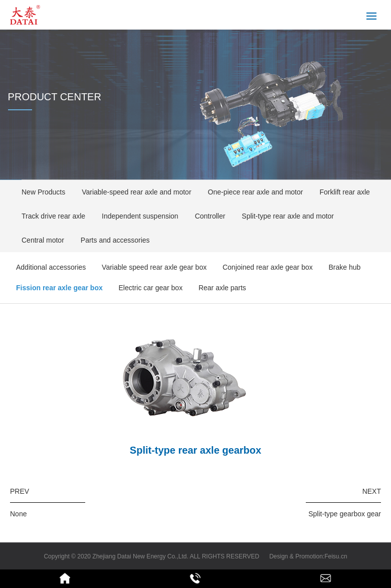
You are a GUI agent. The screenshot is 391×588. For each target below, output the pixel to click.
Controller (207, 216)
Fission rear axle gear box (59, 288)
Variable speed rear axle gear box (154, 267)
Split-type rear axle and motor (284, 216)
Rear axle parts (222, 288)
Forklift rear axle (341, 192)
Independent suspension (137, 216)
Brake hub (345, 267)
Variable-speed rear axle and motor (133, 192)
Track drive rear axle (50, 216)
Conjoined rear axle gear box (268, 267)
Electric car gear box (151, 288)
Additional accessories (51, 267)
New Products (40, 192)
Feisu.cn (336, 556)
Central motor (40, 240)
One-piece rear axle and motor (252, 192)
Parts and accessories (112, 240)
